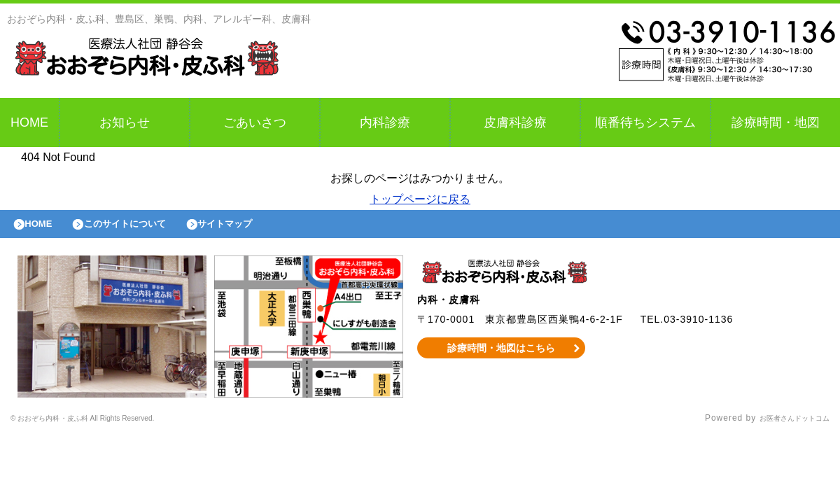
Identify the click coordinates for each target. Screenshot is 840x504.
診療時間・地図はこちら (502, 355)
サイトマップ (256, 227)
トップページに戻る (420, 199)
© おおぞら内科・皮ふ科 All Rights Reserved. (107, 426)
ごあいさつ (255, 122)
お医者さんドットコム (784, 426)
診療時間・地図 (776, 122)
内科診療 (385, 122)
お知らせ (125, 122)
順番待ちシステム (645, 122)
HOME (29, 122)
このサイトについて (142, 227)
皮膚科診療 (515, 122)
